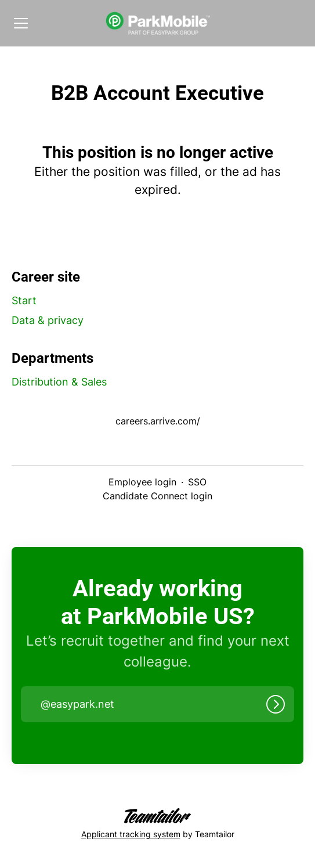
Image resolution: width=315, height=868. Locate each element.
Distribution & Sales (59, 382)
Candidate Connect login (157, 496)
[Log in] (276, 704)
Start (24, 300)
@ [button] (77, 704)
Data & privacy (48, 320)
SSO (197, 482)
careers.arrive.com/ (158, 421)
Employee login (142, 482)
